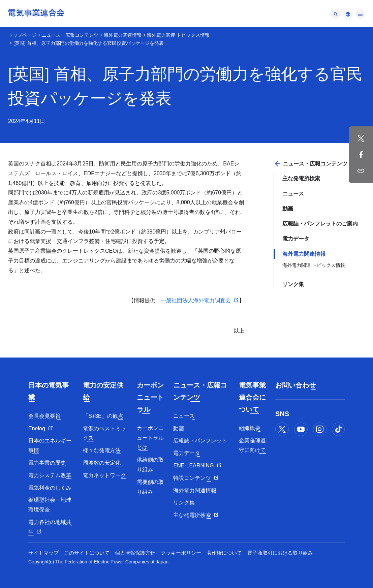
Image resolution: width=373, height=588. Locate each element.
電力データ (296, 239)
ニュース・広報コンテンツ (70, 35)
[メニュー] (336, 14)
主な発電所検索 (301, 178)
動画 (288, 209)
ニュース (293, 194)
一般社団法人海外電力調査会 (196, 300)
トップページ (22, 35)
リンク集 (293, 284)
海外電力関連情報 (123, 35)
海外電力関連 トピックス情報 (178, 35)
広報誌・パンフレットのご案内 (320, 224)
